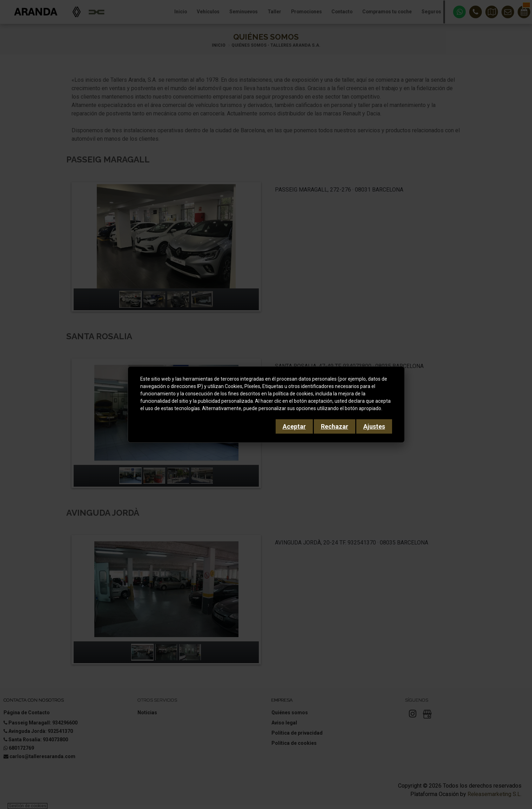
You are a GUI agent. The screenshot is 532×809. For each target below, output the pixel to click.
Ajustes (374, 426)
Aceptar (294, 426)
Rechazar (335, 426)
